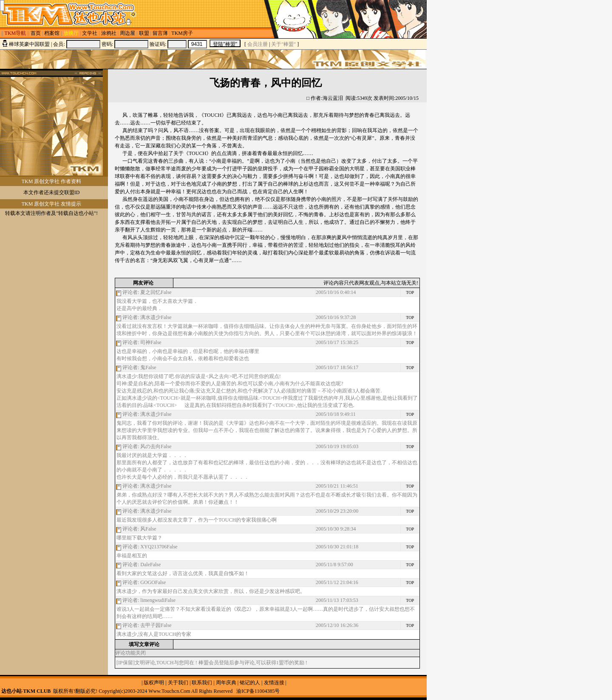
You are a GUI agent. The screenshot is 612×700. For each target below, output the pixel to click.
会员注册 (258, 44)
